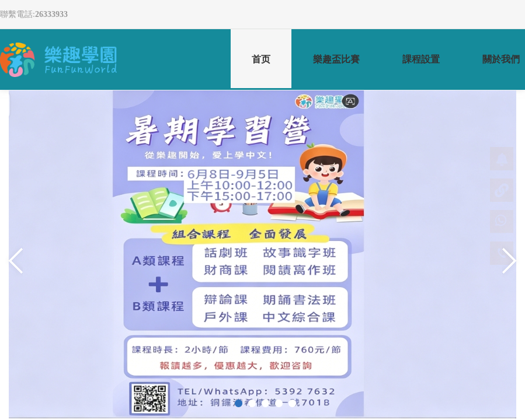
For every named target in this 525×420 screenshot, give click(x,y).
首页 (261, 72)
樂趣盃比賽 (336, 59)
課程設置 (421, 59)
